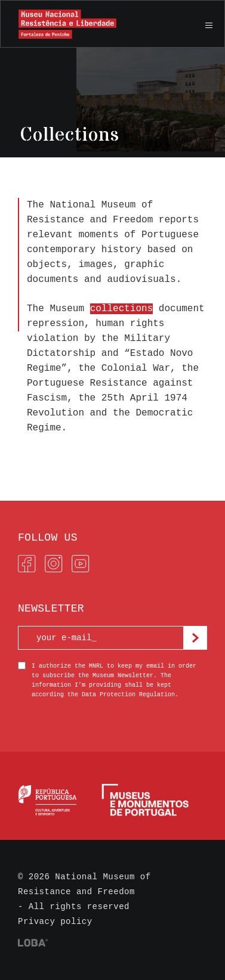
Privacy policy (55, 922)
